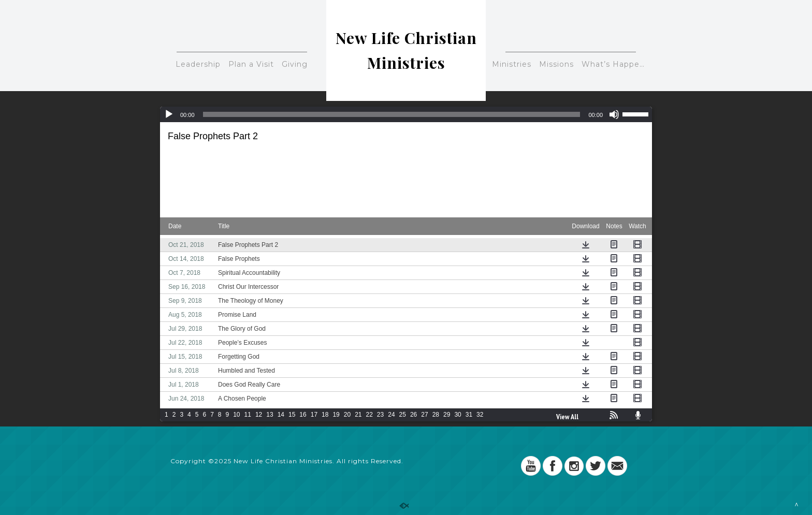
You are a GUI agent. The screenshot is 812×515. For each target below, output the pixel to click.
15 (292, 415)
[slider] (392, 114)
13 (270, 415)
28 (436, 415)
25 (403, 415)
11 (248, 415)
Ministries (512, 64)
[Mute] (614, 114)
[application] (406, 114)
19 (336, 415)
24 (391, 415)
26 (414, 415)
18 (325, 415)
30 (458, 415)
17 (314, 415)
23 (380, 415)
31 (469, 415)
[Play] (169, 114)
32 (480, 415)
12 (259, 415)
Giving (295, 64)
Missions (556, 64)
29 (447, 415)
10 (236, 415)
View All (567, 417)
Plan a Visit (251, 64)
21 (358, 415)
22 (369, 415)
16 (303, 415)
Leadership (198, 64)
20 (347, 415)
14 (281, 415)
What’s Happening (617, 64)
